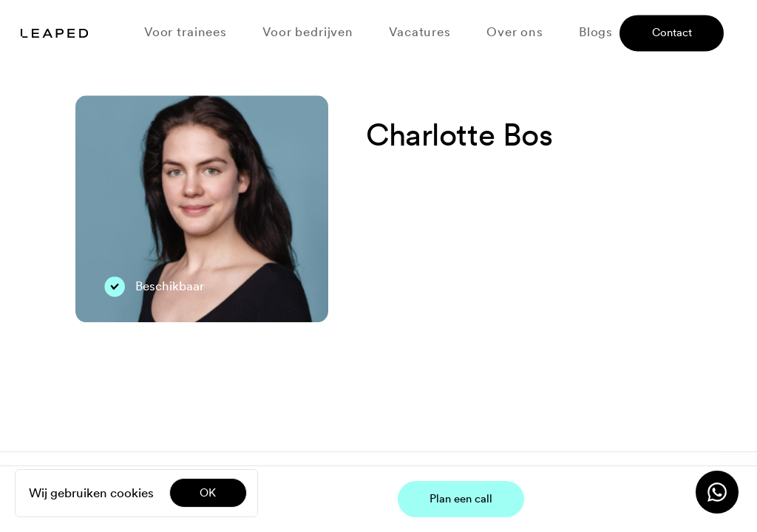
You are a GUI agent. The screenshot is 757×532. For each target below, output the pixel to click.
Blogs (596, 32)
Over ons (515, 32)
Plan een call (461, 499)
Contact (672, 33)
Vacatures (420, 32)
